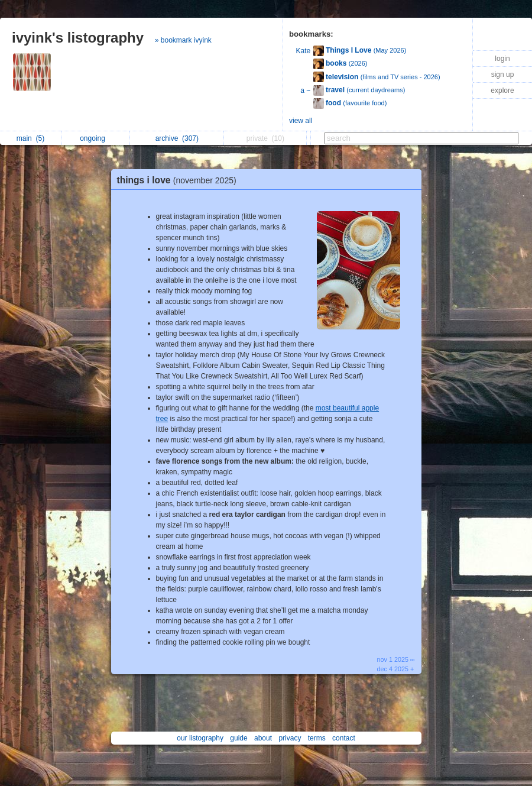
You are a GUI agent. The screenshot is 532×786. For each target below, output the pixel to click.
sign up (503, 75)
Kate (304, 51)
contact (344, 738)
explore (502, 90)
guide (239, 738)
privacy (290, 738)
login (502, 59)
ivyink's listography (78, 38)
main (30, 138)
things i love (180, 180)
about (263, 738)
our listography (200, 738)
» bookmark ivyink (183, 40)
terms (317, 738)
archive (177, 138)
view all (301, 121)
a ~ (305, 90)
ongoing (95, 138)
